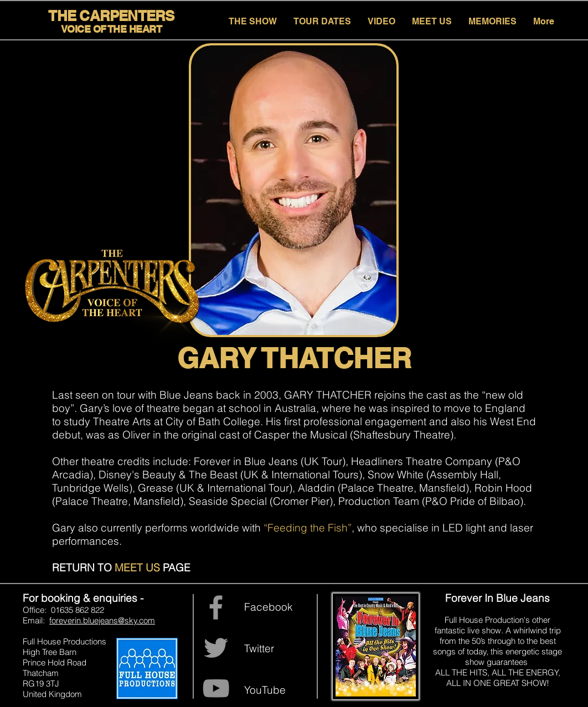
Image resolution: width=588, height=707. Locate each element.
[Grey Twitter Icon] (216, 648)
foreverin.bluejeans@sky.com (102, 620)
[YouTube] (216, 688)
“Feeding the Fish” (308, 528)
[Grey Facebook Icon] (216, 607)
